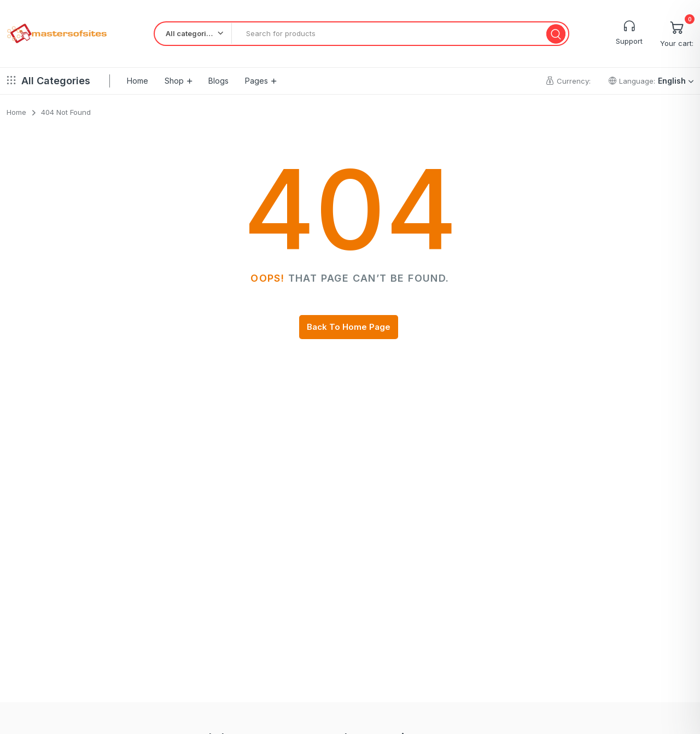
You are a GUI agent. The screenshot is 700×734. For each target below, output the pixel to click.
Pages (256, 81)
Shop (174, 81)
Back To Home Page (349, 327)
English (676, 81)
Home (138, 81)
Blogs (218, 81)
